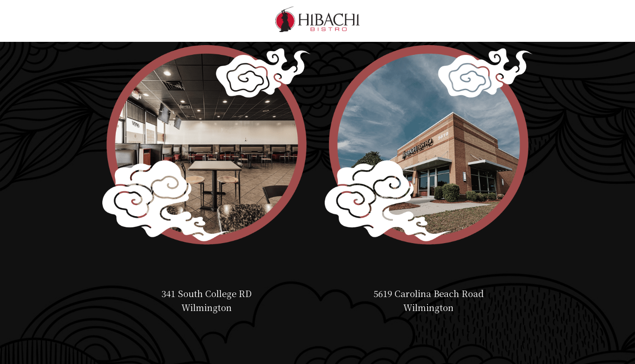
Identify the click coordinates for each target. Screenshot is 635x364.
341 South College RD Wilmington (207, 300)
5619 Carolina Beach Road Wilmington (429, 300)
